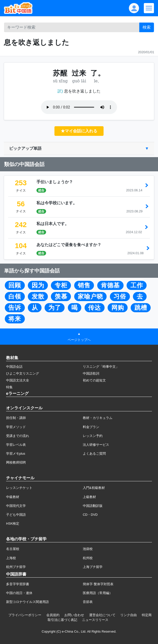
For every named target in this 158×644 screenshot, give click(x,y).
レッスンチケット (19, 488)
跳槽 (141, 308)
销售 (84, 285)
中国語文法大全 (18, 380)
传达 (94, 308)
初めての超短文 (94, 380)
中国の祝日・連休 (19, 593)
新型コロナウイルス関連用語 (27, 602)
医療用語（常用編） (98, 593)
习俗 (120, 297)
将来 (15, 319)
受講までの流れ (18, 436)
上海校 (11, 558)
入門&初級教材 (94, 488)
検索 (147, 27)
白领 (15, 297)
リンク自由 (129, 615)
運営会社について (102, 615)
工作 (137, 285)
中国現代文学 (16, 506)
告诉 (15, 308)
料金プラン (91, 427)
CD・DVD (90, 515)
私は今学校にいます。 (57, 203)
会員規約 (53, 615)
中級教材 (13, 497)
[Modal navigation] (149, 8)
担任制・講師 (16, 418)
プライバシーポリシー (25, 615)
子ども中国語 (16, 515)
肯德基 (110, 285)
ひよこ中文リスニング (23, 373)
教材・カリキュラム (98, 418)
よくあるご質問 (94, 454)
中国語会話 (14, 367)
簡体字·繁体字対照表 (98, 584)
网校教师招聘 (16, 462)
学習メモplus (16, 454)
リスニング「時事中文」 (101, 367)
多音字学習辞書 (18, 584)
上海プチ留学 (93, 567)
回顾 (15, 285)
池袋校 (88, 549)
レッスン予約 (93, 436)
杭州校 (88, 558)
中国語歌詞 (91, 373)
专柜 (61, 285)
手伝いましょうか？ (55, 182)
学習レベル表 (16, 445)
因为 (38, 285)
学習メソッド (16, 427)
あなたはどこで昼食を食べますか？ (69, 245)
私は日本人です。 (53, 224)
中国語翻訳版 (93, 506)
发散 (38, 297)
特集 (9, 387)
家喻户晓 (90, 297)
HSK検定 (13, 523)
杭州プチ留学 (16, 567)
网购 (118, 308)
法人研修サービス (96, 445)
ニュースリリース (95, 620)
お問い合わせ (74, 615)
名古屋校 (13, 549)
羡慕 (61, 297)
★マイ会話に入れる (79, 131)
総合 (41, 190)
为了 (55, 308)
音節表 (88, 602)
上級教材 (89, 497)
